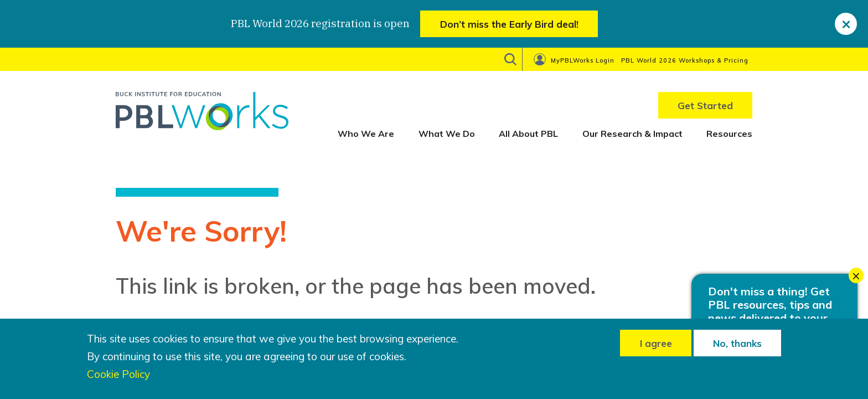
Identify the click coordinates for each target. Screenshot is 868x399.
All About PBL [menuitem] (528, 134)
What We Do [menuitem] (447, 134)
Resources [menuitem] (729, 134)
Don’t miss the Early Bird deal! (509, 24)
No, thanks (737, 343)
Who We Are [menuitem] (366, 134)
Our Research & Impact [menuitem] (632, 134)
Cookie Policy (118, 374)
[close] (846, 24)
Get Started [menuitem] (705, 106)
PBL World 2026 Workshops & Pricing (685, 60)
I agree (656, 343)
